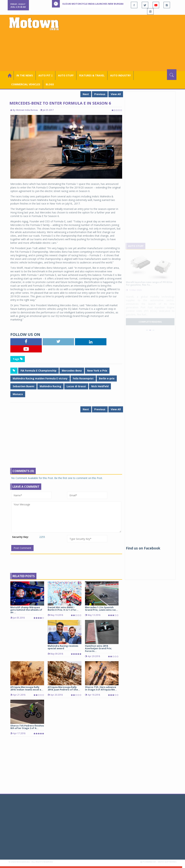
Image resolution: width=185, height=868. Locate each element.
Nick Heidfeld (100, 386)
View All (116, 94)
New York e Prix (97, 371)
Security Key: (20, 537)
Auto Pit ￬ (45, 75)
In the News (25, 75)
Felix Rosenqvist (83, 378)
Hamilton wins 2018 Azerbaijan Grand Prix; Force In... (98, 648)
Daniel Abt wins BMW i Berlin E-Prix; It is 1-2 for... (63, 609)
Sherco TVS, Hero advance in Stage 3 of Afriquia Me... (101, 688)
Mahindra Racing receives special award (63, 647)
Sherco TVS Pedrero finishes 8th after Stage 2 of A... (27, 727)
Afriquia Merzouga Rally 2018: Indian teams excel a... (27, 688)
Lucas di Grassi (76, 386)
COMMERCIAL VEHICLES (26, 84)
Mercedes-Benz (72, 371)
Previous (100, 94)
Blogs (50, 84)
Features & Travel (92, 75)
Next (86, 94)
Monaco (18, 394)
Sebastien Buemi (23, 386)
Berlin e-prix (107, 378)
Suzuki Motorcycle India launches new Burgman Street (99, 4)
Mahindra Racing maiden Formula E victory (40, 378)
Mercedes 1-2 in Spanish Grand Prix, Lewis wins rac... (102, 609)
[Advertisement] (122, 42)
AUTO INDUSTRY (120, 75)
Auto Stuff (66, 75)
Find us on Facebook (143, 548)
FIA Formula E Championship (38, 371)
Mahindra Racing (50, 386)
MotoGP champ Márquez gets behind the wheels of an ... (26, 610)
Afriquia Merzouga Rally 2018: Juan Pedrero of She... (64, 688)
